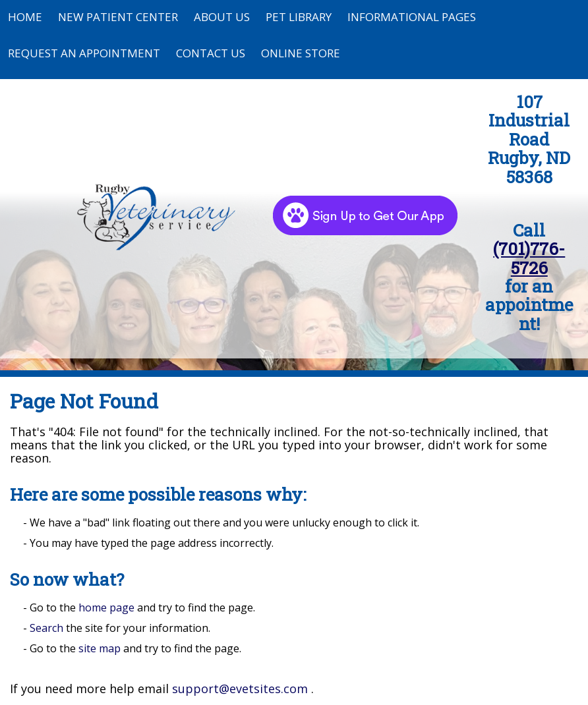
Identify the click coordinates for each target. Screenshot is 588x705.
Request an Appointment (84, 53)
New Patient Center (118, 17)
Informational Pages (412, 17)
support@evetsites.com (240, 689)
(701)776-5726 (529, 258)
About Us (222, 17)
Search (46, 628)
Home (25, 17)
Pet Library (299, 17)
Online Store (301, 53)
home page (106, 607)
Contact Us (211, 53)
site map (100, 648)
